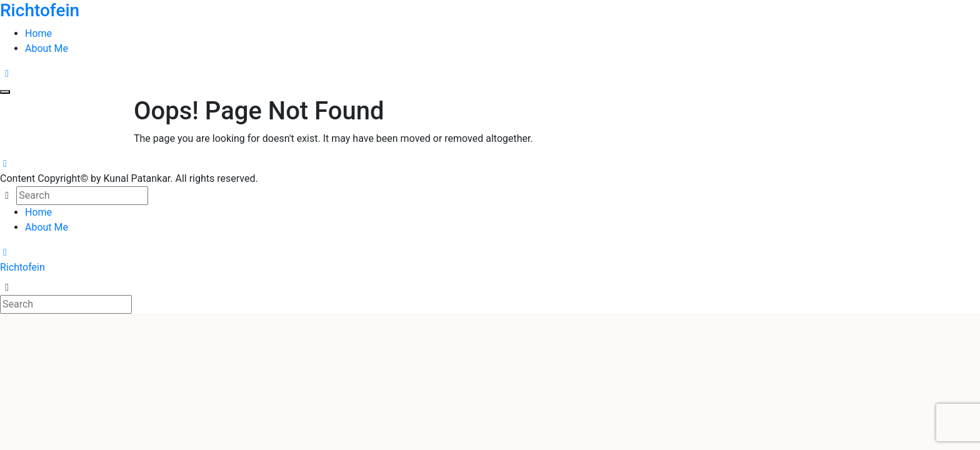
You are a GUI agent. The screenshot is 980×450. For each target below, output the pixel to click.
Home (38, 33)
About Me (47, 48)
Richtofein (22, 267)
